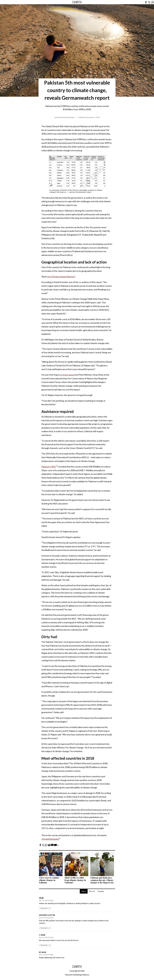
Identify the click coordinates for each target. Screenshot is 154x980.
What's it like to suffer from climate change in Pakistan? (75, 880)
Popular (101, 891)
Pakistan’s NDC (49, 467)
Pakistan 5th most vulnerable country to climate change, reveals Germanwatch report (77, 90)
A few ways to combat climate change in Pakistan (49, 880)
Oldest (84, 891)
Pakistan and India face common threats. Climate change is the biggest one (102, 880)
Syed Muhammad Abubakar (64, 117)
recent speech (68, 375)
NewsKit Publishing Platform (77, 975)
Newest (92, 891)
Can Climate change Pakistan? (61, 277)
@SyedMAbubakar (50, 839)
